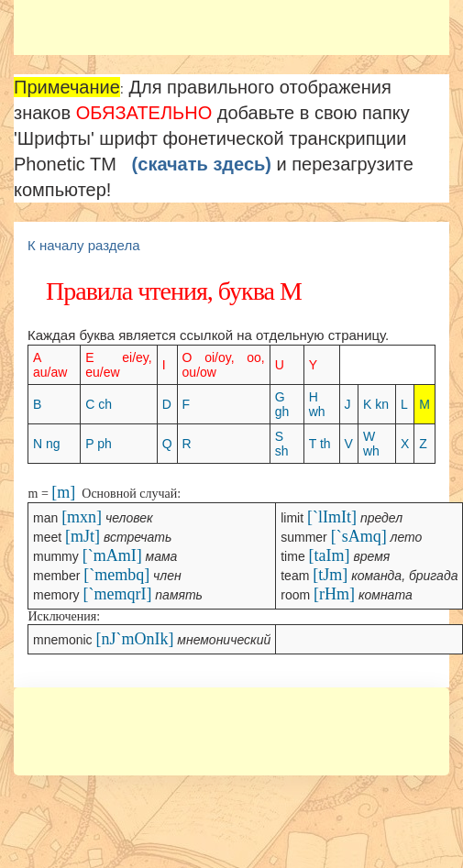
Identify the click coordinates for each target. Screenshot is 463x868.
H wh (317, 404)
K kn (376, 404)
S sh (282, 444)
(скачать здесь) (202, 164)
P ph (99, 444)
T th (320, 444)
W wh (371, 444)
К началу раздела (84, 245)
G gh (282, 404)
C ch (99, 404)
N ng (47, 444)
